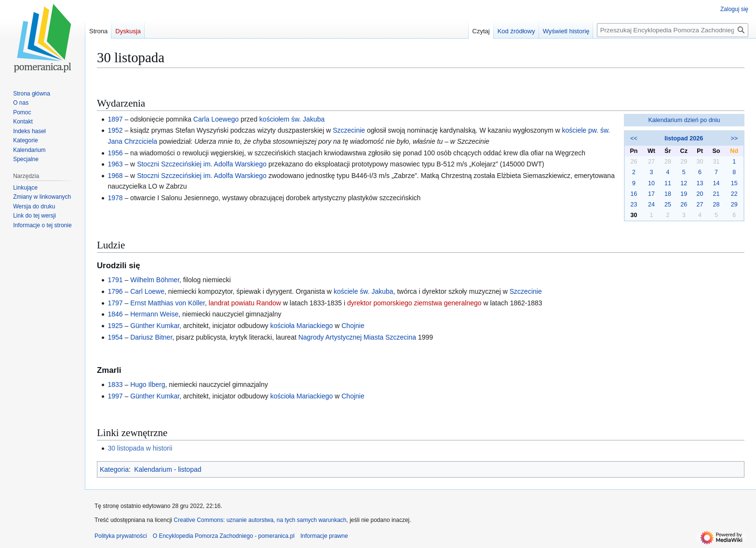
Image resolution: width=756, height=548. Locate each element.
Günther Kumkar (155, 326)
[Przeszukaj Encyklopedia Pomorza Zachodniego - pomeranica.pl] (673, 30)
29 (734, 205)
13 (700, 183)
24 (651, 205)
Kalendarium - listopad (168, 469)
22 (734, 194)
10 (651, 183)
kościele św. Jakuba (364, 291)
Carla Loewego (216, 119)
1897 (115, 119)
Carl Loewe (147, 291)
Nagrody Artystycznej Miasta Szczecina (357, 337)
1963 (115, 164)
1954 (115, 337)
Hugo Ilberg (148, 384)
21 (716, 194)
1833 (115, 384)
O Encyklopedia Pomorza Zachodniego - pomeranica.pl (224, 536)
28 (716, 205)
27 (700, 205)
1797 (115, 303)
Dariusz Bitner (151, 337)
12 (684, 183)
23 (634, 205)
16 (634, 194)
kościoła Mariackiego (301, 326)
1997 (115, 396)
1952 (115, 130)
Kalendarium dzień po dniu (684, 120)
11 (668, 183)
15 (734, 183)
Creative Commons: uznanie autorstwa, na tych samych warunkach (260, 520)
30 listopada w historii (140, 448)
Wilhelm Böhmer (155, 280)
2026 (696, 138)
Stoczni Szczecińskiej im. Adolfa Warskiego (202, 164)
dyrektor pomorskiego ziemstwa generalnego (414, 303)
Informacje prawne (324, 536)
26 (684, 205)
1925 (115, 326)
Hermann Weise (154, 314)
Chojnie (353, 326)
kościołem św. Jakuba (292, 119)
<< (634, 138)
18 (668, 194)
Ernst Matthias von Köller (168, 303)
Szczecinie (349, 130)
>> (734, 138)
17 (651, 194)
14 (716, 183)
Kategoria (114, 469)
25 (668, 205)
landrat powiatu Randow (245, 303)
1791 (115, 280)
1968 (115, 176)
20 (700, 194)
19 (684, 194)
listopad (676, 138)
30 (634, 215)
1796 (115, 291)
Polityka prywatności (121, 536)
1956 (115, 153)
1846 (115, 314)
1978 (115, 198)
